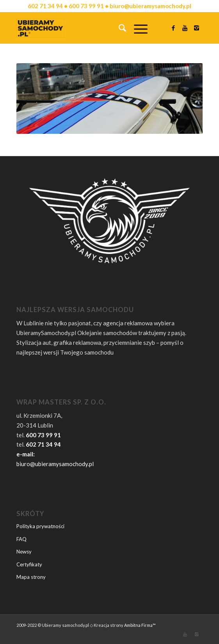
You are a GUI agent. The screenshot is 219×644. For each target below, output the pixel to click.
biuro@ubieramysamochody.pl (55, 464)
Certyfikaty (29, 564)
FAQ (21, 539)
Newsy (24, 552)
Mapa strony (31, 577)
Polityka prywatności (40, 526)
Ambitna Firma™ (140, 625)
